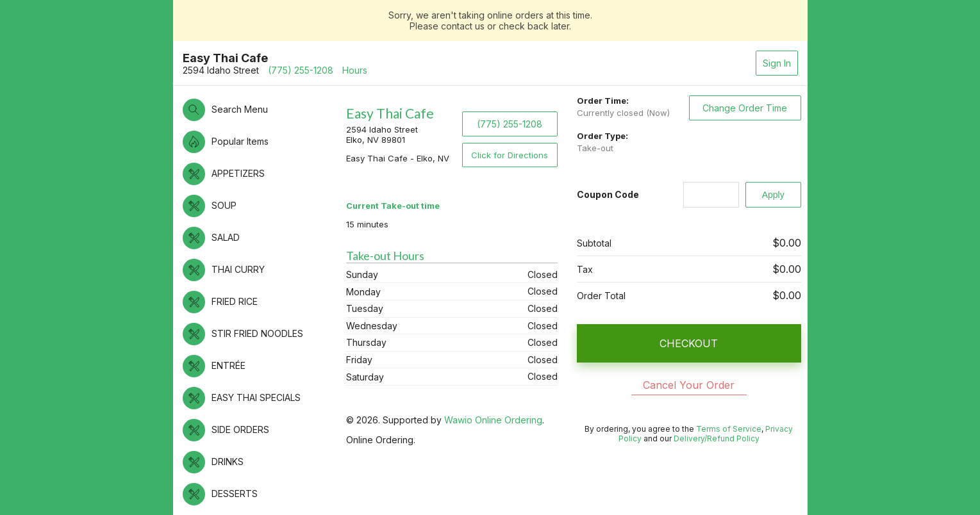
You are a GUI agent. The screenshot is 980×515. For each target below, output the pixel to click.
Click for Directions (510, 155)
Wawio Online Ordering (493, 420)
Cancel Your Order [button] (689, 385)
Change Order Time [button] (745, 108)
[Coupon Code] (711, 195)
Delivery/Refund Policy (717, 438)
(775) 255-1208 (301, 70)
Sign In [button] (777, 63)
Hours (355, 70)
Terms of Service (729, 429)
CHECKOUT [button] (689, 343)
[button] (258, 110)
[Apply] (773, 195)
